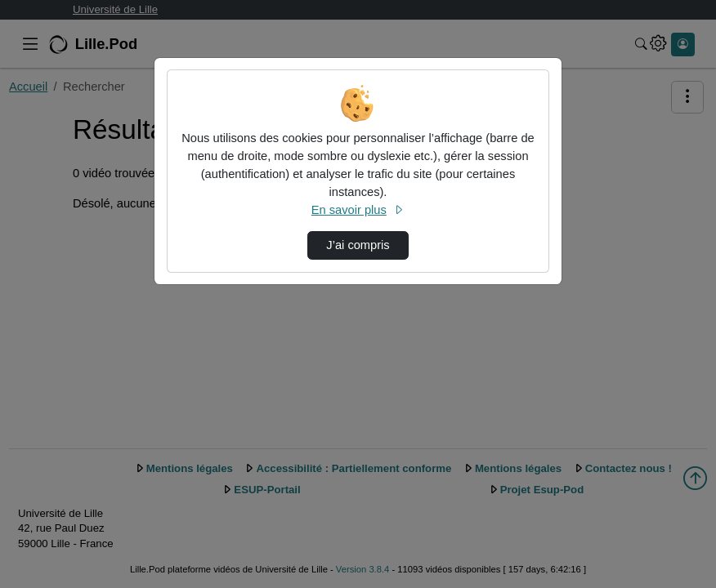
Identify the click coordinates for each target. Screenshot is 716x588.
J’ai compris (358, 245)
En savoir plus (358, 210)
